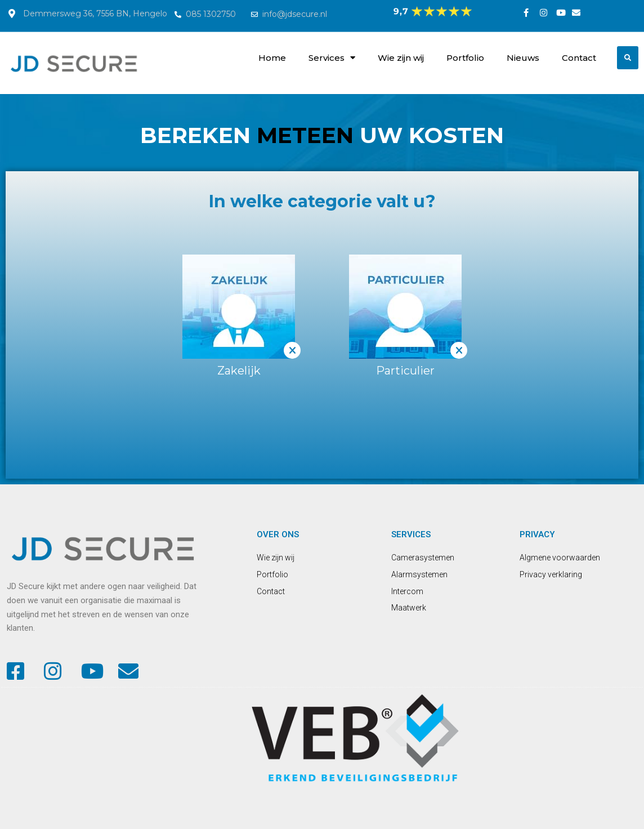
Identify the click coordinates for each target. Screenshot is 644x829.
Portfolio (465, 58)
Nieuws (523, 58)
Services (332, 58)
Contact (579, 58)
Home (272, 58)
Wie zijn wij (401, 58)
